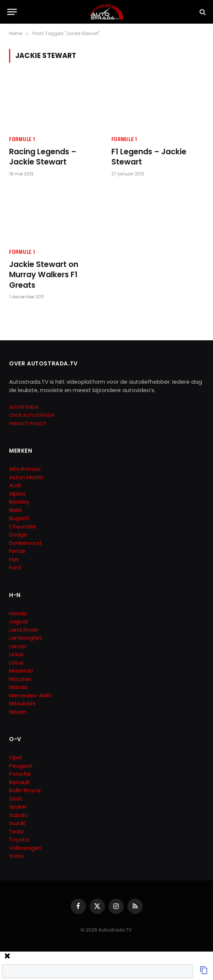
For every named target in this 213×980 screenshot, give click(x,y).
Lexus (16, 654)
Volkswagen (25, 848)
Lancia (18, 646)
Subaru (19, 815)
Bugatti (19, 518)
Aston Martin (26, 477)
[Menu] (12, 12)
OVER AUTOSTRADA (32, 415)
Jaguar (19, 621)
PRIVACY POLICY (27, 424)
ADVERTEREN (24, 407)
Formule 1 (22, 140)
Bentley (19, 502)
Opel (15, 757)
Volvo (17, 856)
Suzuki (17, 823)
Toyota (19, 839)
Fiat (14, 559)
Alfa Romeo (26, 469)
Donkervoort (26, 543)
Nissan (18, 712)
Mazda (18, 687)
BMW (16, 510)
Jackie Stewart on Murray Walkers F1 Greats (44, 275)
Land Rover (24, 630)
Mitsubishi (22, 703)
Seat (16, 799)
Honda (18, 613)
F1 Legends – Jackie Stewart (149, 157)
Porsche (20, 774)
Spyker (18, 807)
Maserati (21, 671)
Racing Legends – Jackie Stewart (43, 157)
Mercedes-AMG (30, 695)
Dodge (18, 534)
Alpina (17, 494)
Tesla (16, 831)
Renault (19, 782)
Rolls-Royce (25, 790)
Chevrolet (23, 526)
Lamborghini (25, 638)
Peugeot (21, 766)
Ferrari (17, 551)
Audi (15, 485)
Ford (15, 567)
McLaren (20, 679)
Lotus (16, 663)
